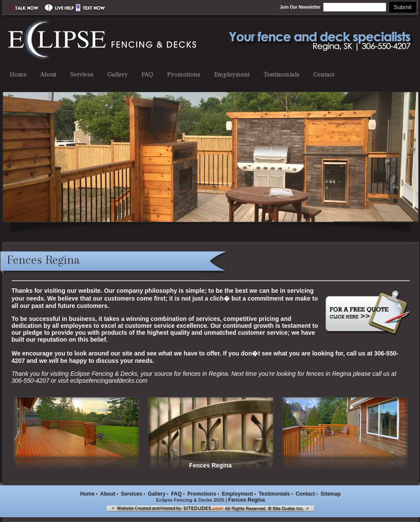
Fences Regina (247, 500)
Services (82, 74)
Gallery (117, 74)
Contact (324, 74)
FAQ (147, 74)
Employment (232, 74)
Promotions (184, 74)
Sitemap (331, 494)
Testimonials (281, 74)
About (48, 74)
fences (192, 374)
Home (18, 74)
